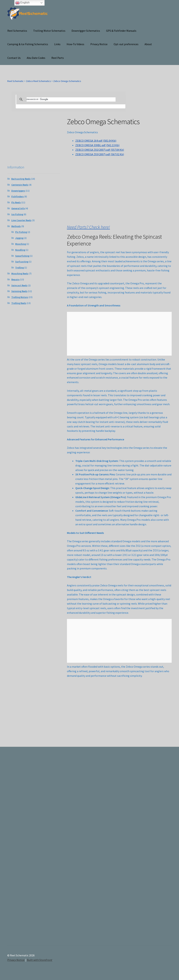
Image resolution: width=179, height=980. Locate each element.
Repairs (15, 279)
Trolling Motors (20, 297)
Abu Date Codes (36, 58)
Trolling (19, 268)
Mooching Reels (20, 273)
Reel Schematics (17, 31)
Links (57, 44)
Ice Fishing (17, 214)
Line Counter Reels (21, 220)
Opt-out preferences (126, 44)
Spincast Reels (19, 285)
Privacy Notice (99, 44)
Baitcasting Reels (21, 179)
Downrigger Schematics (86, 31)
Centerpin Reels (20, 185)
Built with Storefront (40, 960)
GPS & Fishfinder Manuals (121, 31)
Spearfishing (22, 256)
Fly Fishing (21, 232)
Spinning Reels (19, 291)
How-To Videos (75, 44)
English (22, 3)
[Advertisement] (147, 849)
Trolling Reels (19, 303)
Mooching (21, 244)
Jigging (19, 238)
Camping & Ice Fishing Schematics (28, 44)
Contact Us (14, 58)
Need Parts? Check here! (88, 227)
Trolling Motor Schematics (49, 31)
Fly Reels (16, 202)
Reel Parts (58, 58)
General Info (18, 208)
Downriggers (18, 191)
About (148, 44)
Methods (16, 226)
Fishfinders (18, 196)
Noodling (20, 250)
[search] (71, 99)
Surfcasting (22, 262)
